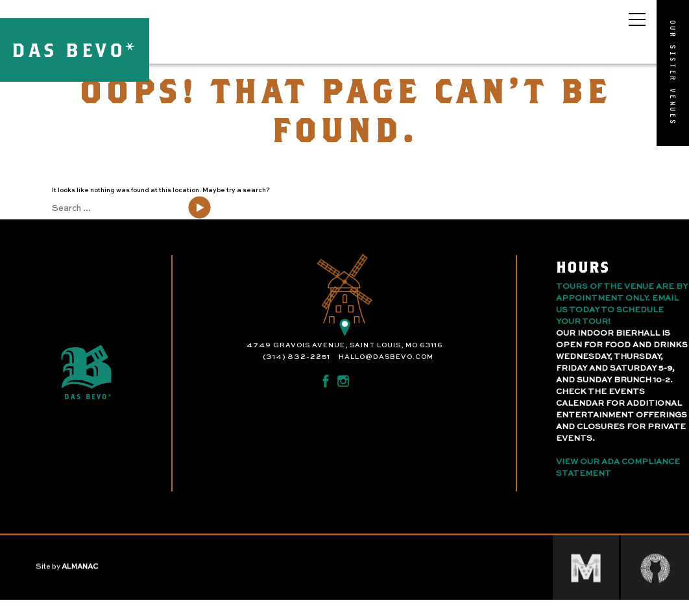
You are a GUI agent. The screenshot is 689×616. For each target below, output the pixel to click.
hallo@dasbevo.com (386, 357)
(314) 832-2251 (296, 357)
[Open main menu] (637, 19)
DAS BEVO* (75, 50)
